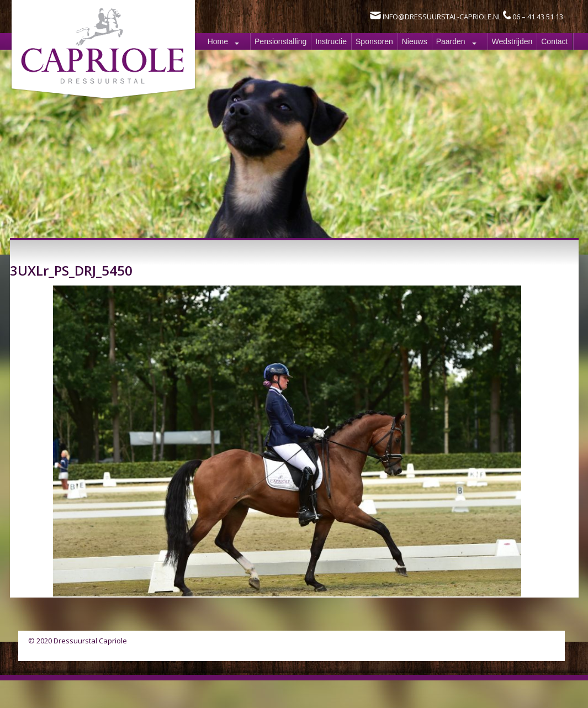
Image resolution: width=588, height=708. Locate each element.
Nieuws (415, 41)
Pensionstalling (280, 41)
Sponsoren (374, 41)
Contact (554, 41)
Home (218, 41)
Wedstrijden (512, 41)
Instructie (331, 41)
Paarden (451, 41)
